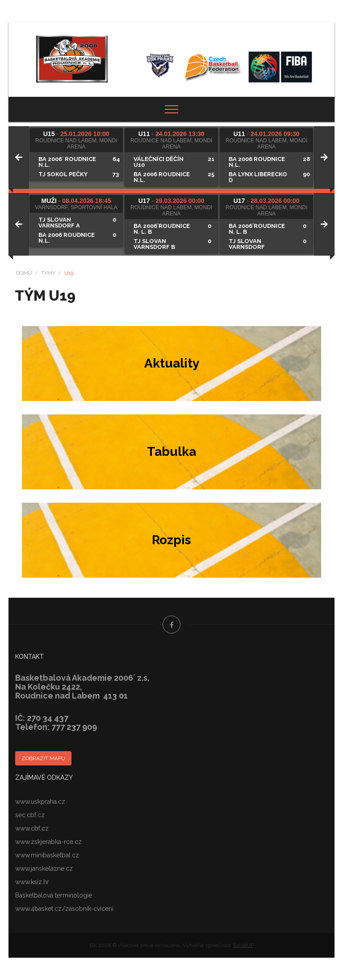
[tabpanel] (77, 155)
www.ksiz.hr (32, 882)
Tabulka (171, 452)
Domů (24, 273)
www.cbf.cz (32, 828)
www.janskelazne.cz (44, 868)
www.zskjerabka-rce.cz (48, 842)
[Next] (324, 157)
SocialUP (243, 945)
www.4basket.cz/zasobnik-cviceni (64, 909)
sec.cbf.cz (30, 815)
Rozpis (171, 540)
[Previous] (19, 157)
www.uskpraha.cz (40, 802)
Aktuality (172, 363)
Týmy (48, 273)
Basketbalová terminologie (54, 895)
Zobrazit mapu (43, 758)
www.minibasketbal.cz (47, 855)
